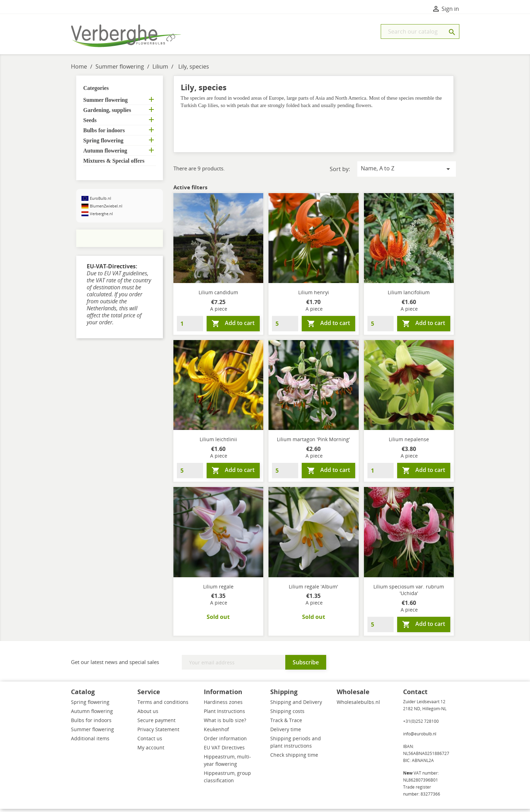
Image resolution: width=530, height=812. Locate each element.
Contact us (150, 742)
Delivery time (286, 732)
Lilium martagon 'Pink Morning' (313, 442)
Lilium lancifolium (409, 295)
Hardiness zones (223, 705)
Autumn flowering (105, 154)
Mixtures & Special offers (114, 164)
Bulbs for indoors (104, 133)
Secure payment (156, 723)
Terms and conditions (163, 705)
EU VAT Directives (224, 751)
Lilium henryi (314, 295)
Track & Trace (286, 723)
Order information (225, 742)
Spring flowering (103, 144)
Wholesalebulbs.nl (358, 705)
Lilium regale (218, 590)
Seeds (90, 123)
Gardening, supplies (107, 113)
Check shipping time (294, 758)
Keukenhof (216, 732)
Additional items (90, 742)
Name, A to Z (407, 172)
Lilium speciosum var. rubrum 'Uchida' (409, 593)
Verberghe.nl (101, 217)
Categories (96, 91)
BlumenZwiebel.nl (106, 209)
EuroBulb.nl (101, 201)
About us (148, 714)
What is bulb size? (225, 723)
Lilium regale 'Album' (313, 590)
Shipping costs (287, 714)
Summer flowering (105, 103)
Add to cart (233, 327)
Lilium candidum (218, 295)
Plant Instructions (224, 714)
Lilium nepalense (409, 442)
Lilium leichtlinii (218, 442)
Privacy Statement (158, 732)
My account (151, 751)
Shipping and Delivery (296, 705)
